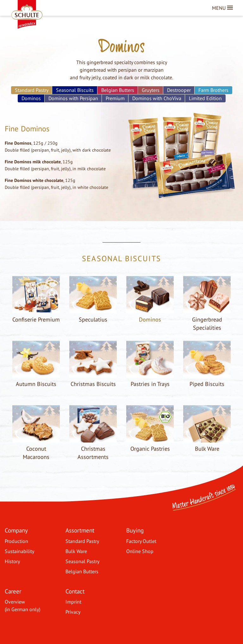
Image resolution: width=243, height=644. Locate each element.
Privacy (73, 612)
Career (13, 591)
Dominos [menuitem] (31, 98)
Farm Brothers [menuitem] (213, 90)
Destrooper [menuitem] (179, 90)
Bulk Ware (76, 551)
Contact (75, 591)
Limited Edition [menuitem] (205, 98)
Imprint (73, 602)
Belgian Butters (82, 571)
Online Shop (140, 551)
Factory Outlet (141, 541)
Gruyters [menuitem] (151, 90)
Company (16, 530)
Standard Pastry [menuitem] (32, 90)
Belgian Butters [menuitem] (118, 90)
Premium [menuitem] (115, 98)
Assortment (80, 530)
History (12, 561)
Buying (135, 530)
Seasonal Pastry (82, 561)
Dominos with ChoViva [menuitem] (157, 98)
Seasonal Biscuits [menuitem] (75, 90)
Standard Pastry (82, 541)
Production (16, 541)
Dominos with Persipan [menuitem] (73, 98)
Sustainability (19, 551)
